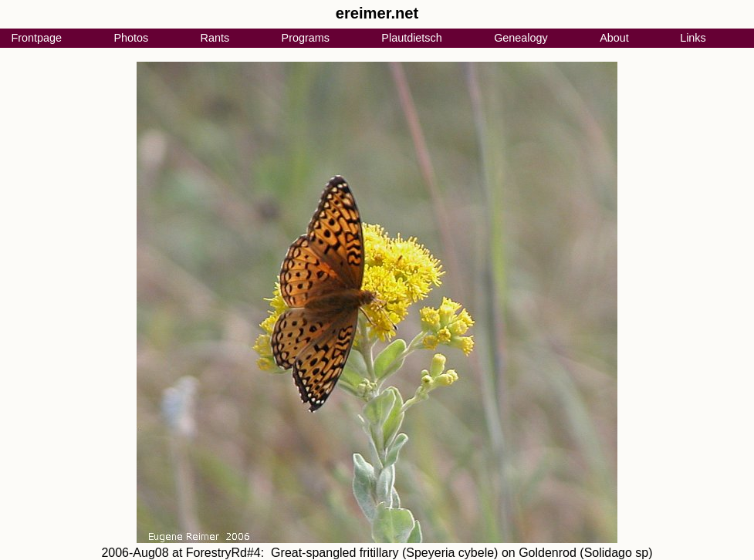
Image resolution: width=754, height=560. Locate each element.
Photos (131, 38)
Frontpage (36, 38)
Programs (306, 38)
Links (693, 38)
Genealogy (521, 38)
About (614, 38)
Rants (215, 38)
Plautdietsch (411, 38)
